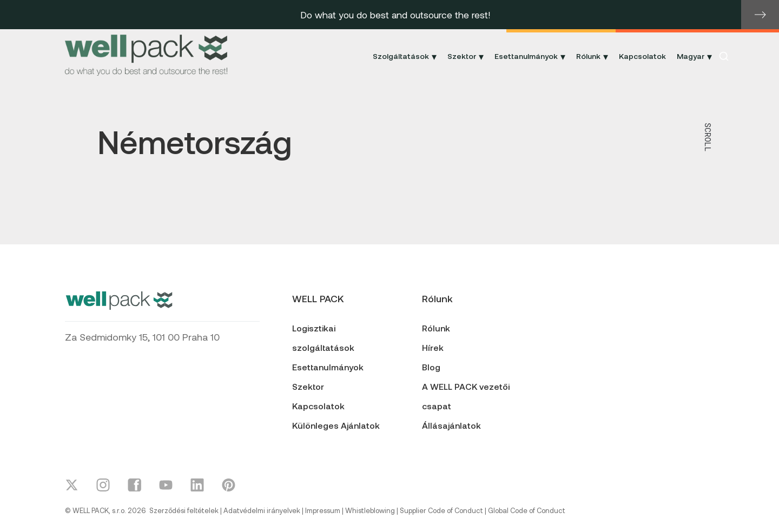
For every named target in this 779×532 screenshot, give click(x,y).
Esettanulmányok (328, 367)
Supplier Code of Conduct (441, 510)
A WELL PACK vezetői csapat (466, 396)
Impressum (323, 510)
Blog (431, 367)
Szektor (308, 386)
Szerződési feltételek (184, 510)
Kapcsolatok (642, 56)
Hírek (433, 347)
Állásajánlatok (451, 425)
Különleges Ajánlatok (336, 425)
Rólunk (436, 328)
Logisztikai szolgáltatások (323, 338)
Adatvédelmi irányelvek (262, 510)
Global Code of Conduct (527, 510)
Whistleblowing (370, 510)
